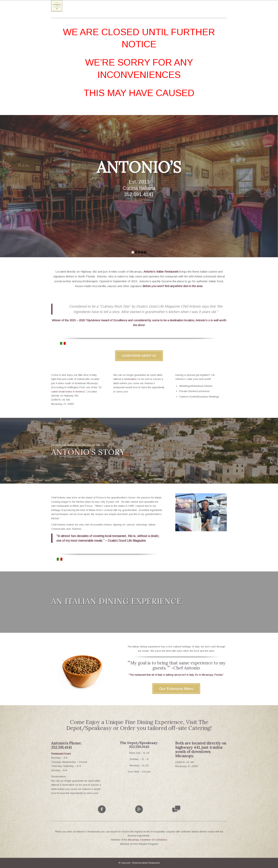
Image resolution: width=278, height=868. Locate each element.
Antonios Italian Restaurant (146, 863)
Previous (3, 186)
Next (275, 186)
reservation (130, 379)
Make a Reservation (201, 209)
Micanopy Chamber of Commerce (147, 840)
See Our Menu (74, 209)
